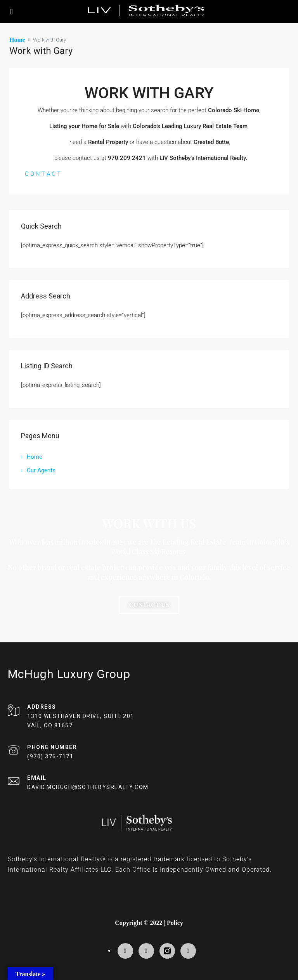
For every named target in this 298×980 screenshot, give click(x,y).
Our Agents (41, 470)
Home (35, 456)
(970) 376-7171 (50, 756)
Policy (175, 922)
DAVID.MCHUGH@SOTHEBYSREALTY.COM (88, 787)
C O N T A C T (43, 173)
